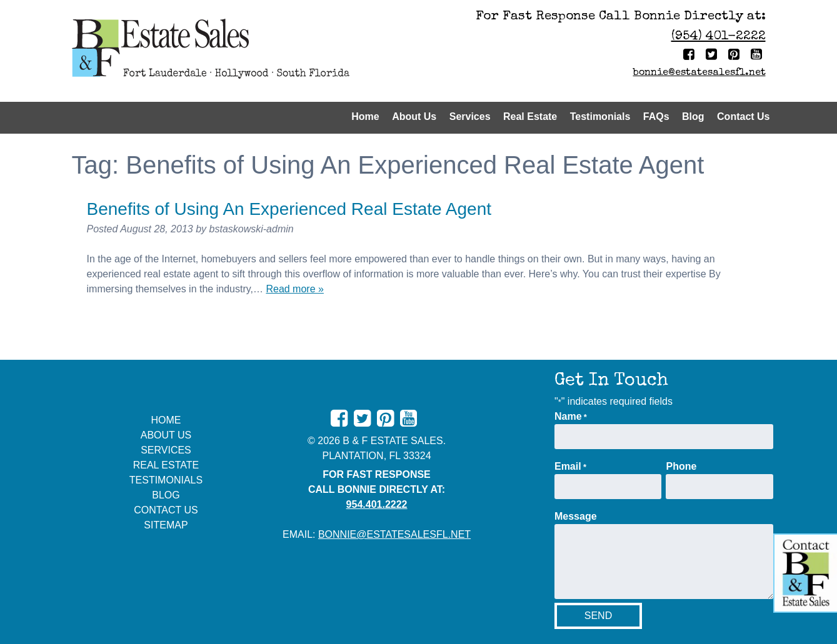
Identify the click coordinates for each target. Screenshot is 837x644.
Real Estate (530, 116)
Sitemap (166, 525)
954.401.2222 (377, 504)
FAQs (656, 116)
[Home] (241, 51)
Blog (693, 116)
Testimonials (600, 116)
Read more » (295, 289)
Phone (681, 466)
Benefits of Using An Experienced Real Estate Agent (289, 209)
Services (470, 116)
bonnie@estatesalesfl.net (699, 73)
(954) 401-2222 (719, 37)
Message (576, 516)
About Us (414, 116)
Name (571, 417)
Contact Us (743, 116)
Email (570, 467)
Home (365, 116)
